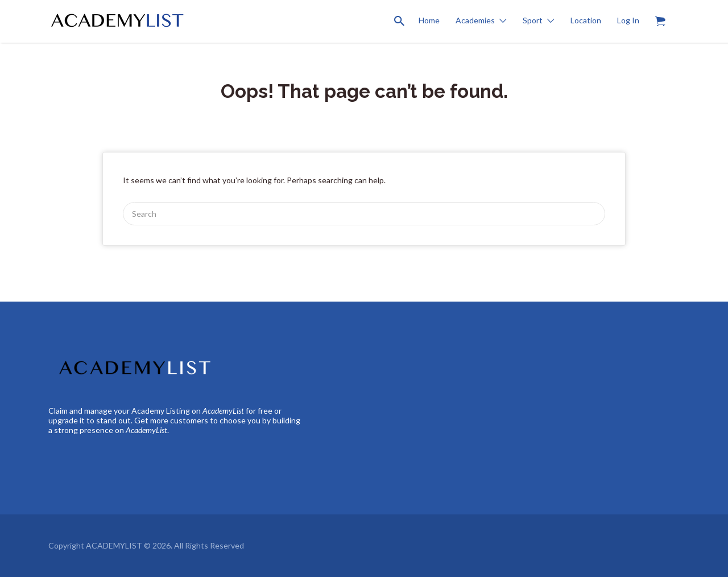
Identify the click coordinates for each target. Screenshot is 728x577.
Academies (475, 20)
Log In (628, 20)
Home (429, 20)
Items (664, 15)
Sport (533, 20)
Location (586, 20)
